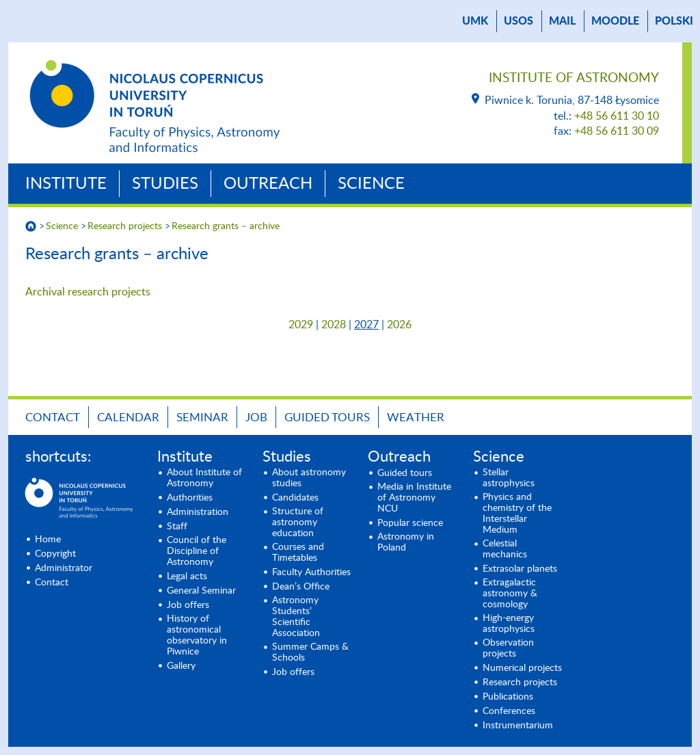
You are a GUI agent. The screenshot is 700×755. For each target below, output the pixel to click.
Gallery (181, 666)
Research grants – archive (226, 226)
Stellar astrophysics (509, 478)
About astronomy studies (309, 478)
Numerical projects (522, 668)
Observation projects (508, 648)
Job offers (188, 605)
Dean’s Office (301, 587)
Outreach (268, 184)
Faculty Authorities (311, 572)
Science (371, 184)
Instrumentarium (518, 726)
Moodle (615, 21)
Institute (66, 184)
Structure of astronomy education (298, 522)
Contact (53, 418)
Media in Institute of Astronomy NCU (414, 498)
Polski (674, 21)
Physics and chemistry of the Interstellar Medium (517, 514)
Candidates (295, 498)
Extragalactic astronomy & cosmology (510, 594)
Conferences (509, 711)
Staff (177, 527)
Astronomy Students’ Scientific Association (296, 617)
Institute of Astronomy (574, 78)
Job (256, 418)
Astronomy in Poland (406, 542)
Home (48, 540)
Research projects (125, 226)
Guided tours (327, 418)
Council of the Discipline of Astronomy (197, 551)
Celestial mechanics (505, 549)
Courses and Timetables (298, 553)
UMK (475, 21)
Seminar (202, 418)
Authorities (190, 498)
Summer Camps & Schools (310, 652)
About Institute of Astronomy (204, 478)
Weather (416, 418)
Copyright (55, 554)
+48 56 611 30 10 (617, 116)
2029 (301, 325)
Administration (198, 512)
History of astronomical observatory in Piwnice (197, 635)
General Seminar (201, 591)
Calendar (128, 418)
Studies (165, 184)
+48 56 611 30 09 (617, 131)
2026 (399, 325)
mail (562, 21)
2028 (334, 325)
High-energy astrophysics (509, 624)
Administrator (64, 568)
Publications (508, 697)
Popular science (410, 523)
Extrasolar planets (520, 569)
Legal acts (187, 577)
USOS (519, 21)
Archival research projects (88, 292)
